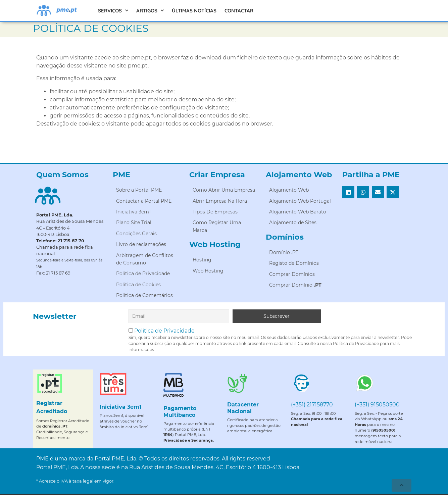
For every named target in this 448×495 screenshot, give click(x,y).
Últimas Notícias (194, 11)
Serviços (113, 11)
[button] (348, 192)
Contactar (239, 11)
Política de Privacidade (164, 331)
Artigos (150, 11)
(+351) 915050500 (377, 405)
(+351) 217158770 (312, 405)
